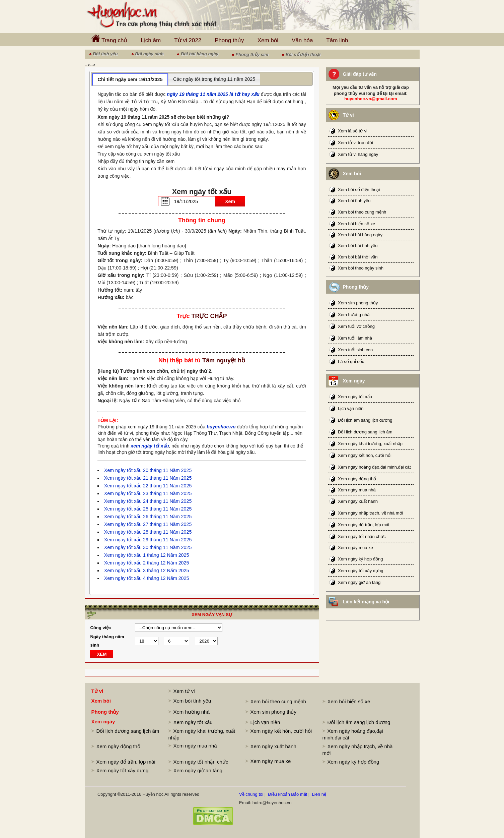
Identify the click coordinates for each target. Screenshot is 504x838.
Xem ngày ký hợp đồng (361, 559)
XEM (102, 654)
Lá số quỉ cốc (351, 362)
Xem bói (268, 40)
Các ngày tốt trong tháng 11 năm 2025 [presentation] (214, 79)
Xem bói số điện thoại (359, 190)
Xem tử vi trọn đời (355, 143)
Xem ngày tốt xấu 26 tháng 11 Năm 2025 (148, 517)
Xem (230, 201)
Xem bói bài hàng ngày (360, 235)
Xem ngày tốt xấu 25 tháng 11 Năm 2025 (148, 509)
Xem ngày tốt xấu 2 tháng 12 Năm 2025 (147, 563)
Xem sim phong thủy (358, 303)
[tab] (130, 79)
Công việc (100, 628)
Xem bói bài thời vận (358, 257)
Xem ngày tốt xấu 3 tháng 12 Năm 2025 (147, 571)
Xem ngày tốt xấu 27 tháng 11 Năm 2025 (148, 524)
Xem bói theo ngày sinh (361, 268)
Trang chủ (110, 39)
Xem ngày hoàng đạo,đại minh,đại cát (374, 467)
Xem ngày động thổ (357, 479)
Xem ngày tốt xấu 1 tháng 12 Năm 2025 (147, 555)
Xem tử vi (184, 691)
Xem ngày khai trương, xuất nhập (370, 444)
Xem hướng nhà (354, 315)
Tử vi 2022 (188, 40)
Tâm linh (337, 40)
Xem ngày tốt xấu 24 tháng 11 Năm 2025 (148, 501)
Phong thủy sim (252, 54)
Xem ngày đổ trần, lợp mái (364, 525)
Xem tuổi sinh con (355, 350)
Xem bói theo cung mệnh (362, 212)
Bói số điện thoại (303, 54)
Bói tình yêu (105, 54)
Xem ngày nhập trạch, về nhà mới (370, 513)
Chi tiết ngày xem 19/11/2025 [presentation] (130, 79)
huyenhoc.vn (221, 427)
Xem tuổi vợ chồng (356, 326)
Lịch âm (151, 40)
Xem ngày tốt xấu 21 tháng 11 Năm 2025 (148, 478)
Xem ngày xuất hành (358, 501)
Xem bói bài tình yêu (358, 246)
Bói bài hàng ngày (200, 54)
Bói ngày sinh (149, 54)
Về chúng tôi (251, 794)
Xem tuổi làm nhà (355, 338)
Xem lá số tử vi (353, 131)
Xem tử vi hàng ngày (358, 154)
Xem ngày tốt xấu (355, 397)
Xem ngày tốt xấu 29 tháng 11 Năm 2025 (148, 540)
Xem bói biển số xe (356, 224)
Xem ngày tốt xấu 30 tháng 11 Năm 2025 (148, 547)
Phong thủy (229, 40)
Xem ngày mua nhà (357, 490)
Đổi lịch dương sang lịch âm (365, 432)
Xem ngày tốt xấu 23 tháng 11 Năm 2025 (148, 493)
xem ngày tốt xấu (150, 446)
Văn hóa (302, 40)
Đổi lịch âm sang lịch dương (365, 420)
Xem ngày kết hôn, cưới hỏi (365, 455)
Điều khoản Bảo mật (287, 794)
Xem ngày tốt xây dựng (361, 571)
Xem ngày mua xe (355, 548)
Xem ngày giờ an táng (359, 582)
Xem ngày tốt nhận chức (362, 536)
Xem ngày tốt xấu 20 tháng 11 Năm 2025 (148, 470)
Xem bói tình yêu (354, 201)
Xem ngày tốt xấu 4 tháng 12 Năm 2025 (147, 578)
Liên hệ (319, 794)
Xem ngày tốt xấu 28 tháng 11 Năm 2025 (148, 532)
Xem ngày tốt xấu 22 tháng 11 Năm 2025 (148, 486)
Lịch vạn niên (351, 408)
